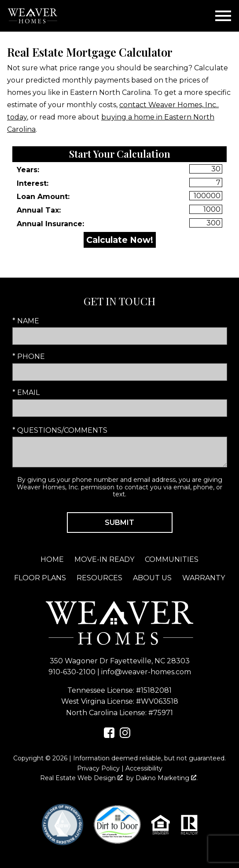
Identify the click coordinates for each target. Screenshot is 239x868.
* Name (26, 321)
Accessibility (144, 768)
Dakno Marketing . (167, 778)
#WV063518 (157, 701)
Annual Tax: (39, 210)
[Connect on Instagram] (125, 736)
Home (52, 559)
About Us (152, 578)
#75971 (161, 713)
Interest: (33, 183)
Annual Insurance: (50, 224)
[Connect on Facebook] (109, 736)
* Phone (29, 356)
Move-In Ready (104, 559)
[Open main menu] (223, 16)
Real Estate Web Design (81, 778)
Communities (172, 559)
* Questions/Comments (60, 430)
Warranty (204, 578)
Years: (28, 170)
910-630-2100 (72, 672)
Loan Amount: (43, 197)
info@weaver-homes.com (146, 672)
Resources (99, 578)
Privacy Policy (98, 768)
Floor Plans (40, 578)
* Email (26, 392)
